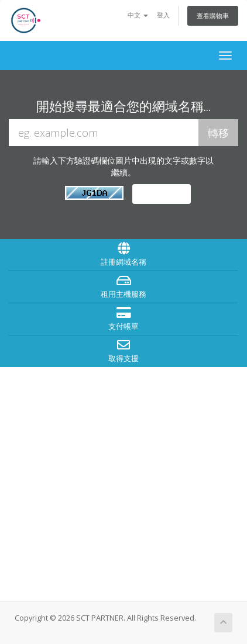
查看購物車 (213, 15)
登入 (163, 15)
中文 (138, 15)
